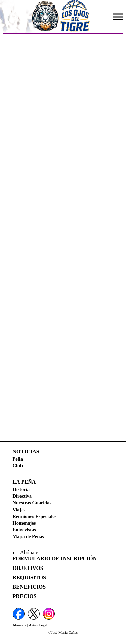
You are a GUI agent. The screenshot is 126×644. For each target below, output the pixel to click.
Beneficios (29, 587)
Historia (21, 489)
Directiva (22, 496)
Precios (25, 596)
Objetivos (28, 568)
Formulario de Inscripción (55, 559)
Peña (18, 459)
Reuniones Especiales (35, 516)
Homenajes (24, 523)
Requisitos (29, 577)
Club (18, 466)
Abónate (19, 625)
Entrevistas (24, 530)
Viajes (19, 510)
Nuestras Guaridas (32, 503)
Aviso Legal (38, 625)
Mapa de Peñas (29, 536)
